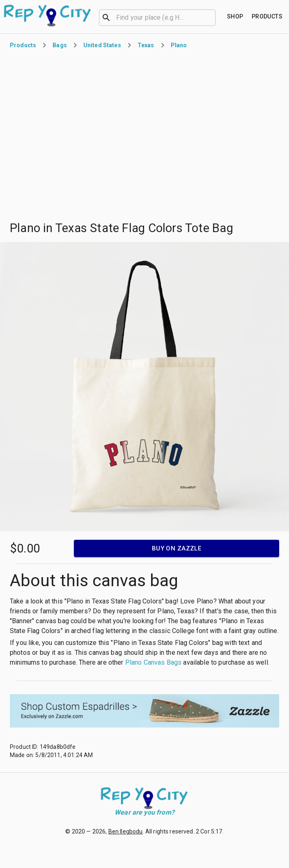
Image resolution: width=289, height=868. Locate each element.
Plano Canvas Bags (154, 662)
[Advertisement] (77, 140)
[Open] (212, 18)
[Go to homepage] (48, 16)
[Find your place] (235, 17)
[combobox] (157, 17)
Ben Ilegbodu (126, 831)
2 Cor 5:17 (209, 831)
